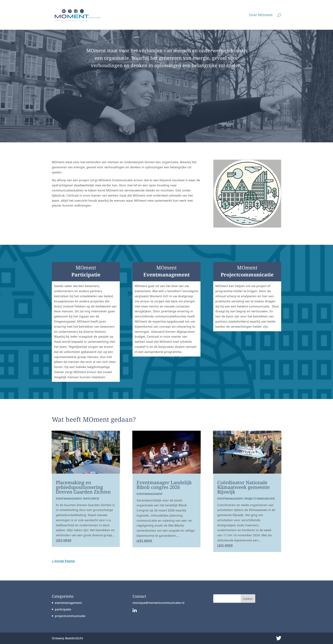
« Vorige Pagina (63, 561)
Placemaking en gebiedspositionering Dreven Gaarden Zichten (83, 487)
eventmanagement (69, 499)
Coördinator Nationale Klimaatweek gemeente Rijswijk (243, 487)
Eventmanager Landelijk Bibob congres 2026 (164, 485)
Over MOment (261, 15)
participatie (91, 499)
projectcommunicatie (260, 499)
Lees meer (64, 540)
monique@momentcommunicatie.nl (158, 603)
